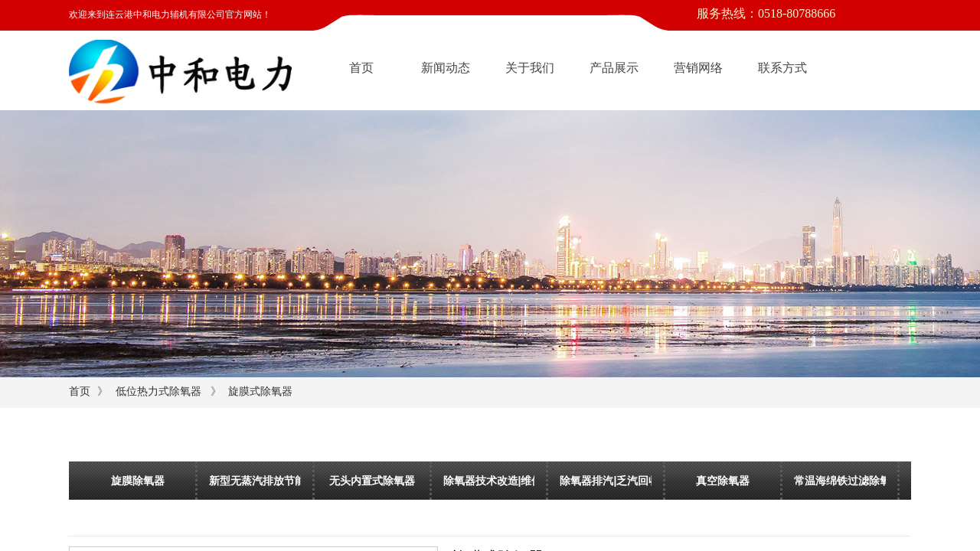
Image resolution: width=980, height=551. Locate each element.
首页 (361, 68)
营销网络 (698, 68)
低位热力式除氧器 (158, 391)
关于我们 (530, 68)
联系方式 (782, 68)
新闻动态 (446, 68)
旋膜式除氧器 (260, 391)
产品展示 (614, 68)
